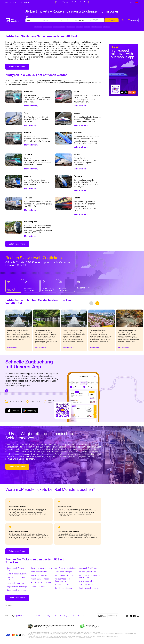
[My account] (133, 20)
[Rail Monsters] (15, 20)
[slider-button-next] (97, 305)
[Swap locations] (44, 20)
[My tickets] (123, 20)
